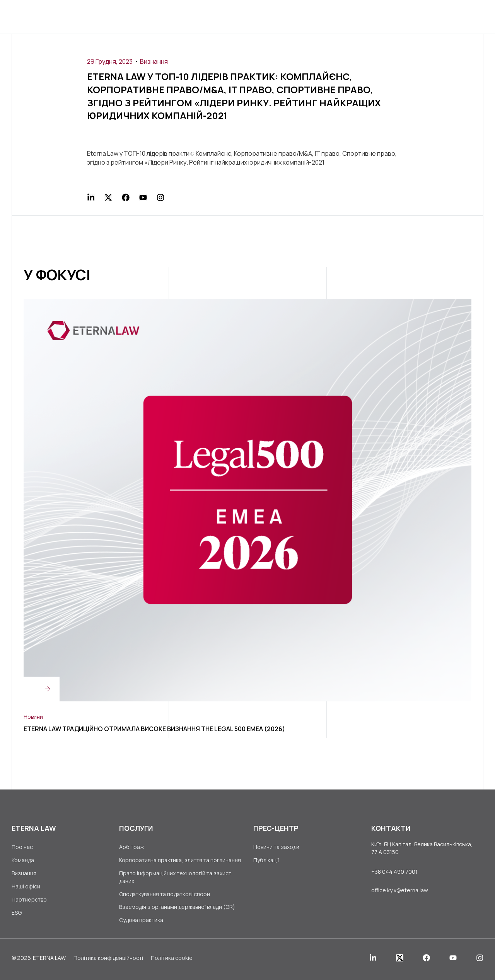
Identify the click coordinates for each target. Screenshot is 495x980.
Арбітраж (131, 847)
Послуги (187, 16)
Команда (23, 861)
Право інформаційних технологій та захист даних (175, 878)
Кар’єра (320, 16)
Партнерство (29, 902)
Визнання (154, 61)
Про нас (146, 16)
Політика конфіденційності (108, 961)
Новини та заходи (276, 847)
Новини (33, 716)
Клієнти (228, 16)
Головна (105, 16)
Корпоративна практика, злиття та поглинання (180, 861)
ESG (17, 916)
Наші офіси (26, 888)
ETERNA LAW (49, 961)
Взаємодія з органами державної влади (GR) (177, 909)
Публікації (266, 861)
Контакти (362, 16)
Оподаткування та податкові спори (165, 896)
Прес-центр (275, 16)
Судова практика (141, 923)
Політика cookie (172, 961)
